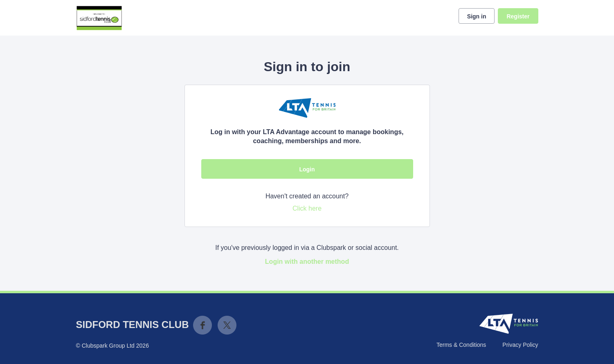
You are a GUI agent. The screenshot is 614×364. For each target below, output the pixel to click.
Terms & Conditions (461, 345)
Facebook (202, 325)
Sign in (477, 16)
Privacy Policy (520, 345)
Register (518, 16)
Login (307, 169)
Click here (307, 208)
